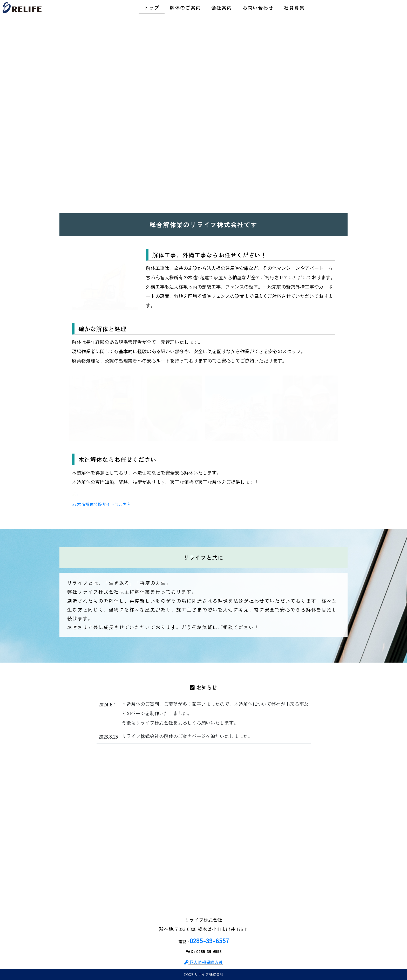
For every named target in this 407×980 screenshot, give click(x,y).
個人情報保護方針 (203, 962)
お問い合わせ (258, 8)
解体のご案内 (185, 8)
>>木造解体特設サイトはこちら (101, 504)
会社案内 (222, 8)
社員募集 (294, 8)
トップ (152, 8)
